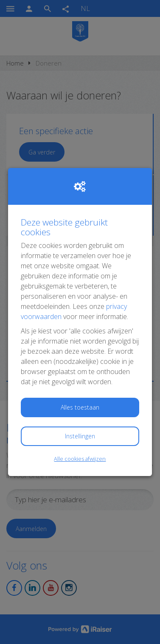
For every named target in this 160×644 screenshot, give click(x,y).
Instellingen (80, 436)
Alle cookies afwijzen (80, 459)
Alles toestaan (80, 407)
